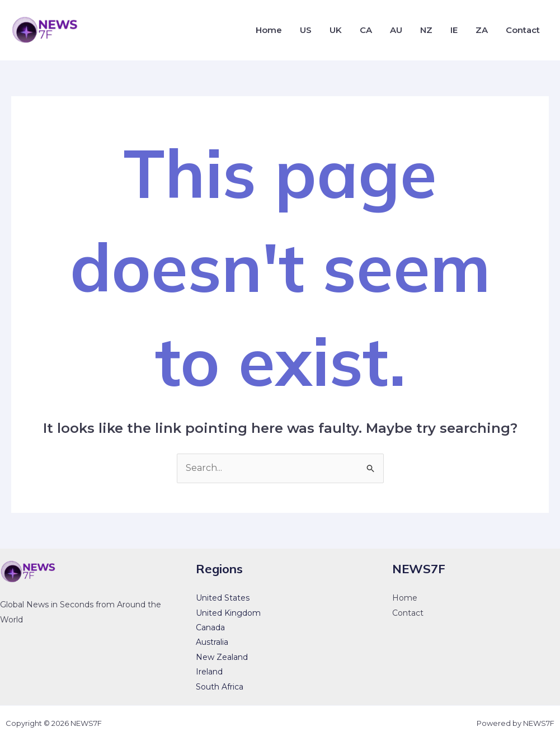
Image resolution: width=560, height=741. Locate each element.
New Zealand (222, 657)
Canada (210, 627)
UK (336, 30)
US (306, 30)
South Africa (220, 687)
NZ (426, 30)
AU (396, 30)
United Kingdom (228, 613)
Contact (523, 30)
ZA (482, 30)
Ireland (209, 672)
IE (454, 30)
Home (269, 30)
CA (366, 30)
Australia (212, 642)
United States (223, 598)
